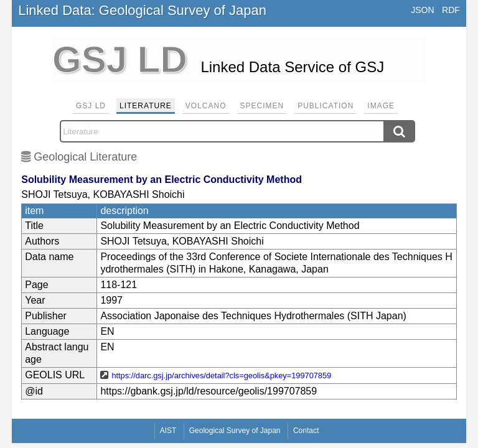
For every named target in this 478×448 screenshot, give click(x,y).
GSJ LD (91, 106)
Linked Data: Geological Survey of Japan (142, 10)
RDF (451, 10)
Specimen (262, 106)
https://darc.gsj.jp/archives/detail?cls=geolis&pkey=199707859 (221, 376)
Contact (306, 431)
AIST (168, 431)
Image (381, 106)
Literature (146, 106)
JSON (422, 10)
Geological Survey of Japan (235, 431)
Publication (326, 106)
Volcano (206, 106)
